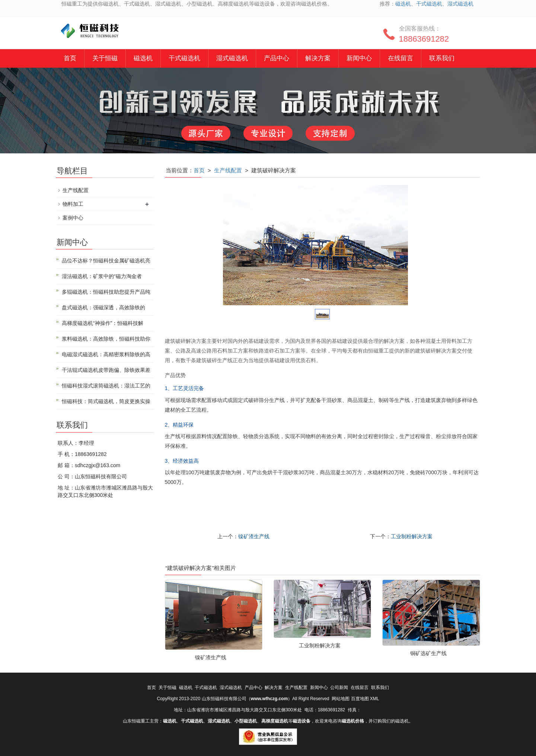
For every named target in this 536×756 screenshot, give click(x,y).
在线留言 (401, 58)
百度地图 (360, 699)
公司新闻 (339, 688)
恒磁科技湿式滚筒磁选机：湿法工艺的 (106, 386)
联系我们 (442, 58)
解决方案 (318, 58)
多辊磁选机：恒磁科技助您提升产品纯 (106, 292)
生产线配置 (228, 170)
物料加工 (73, 204)
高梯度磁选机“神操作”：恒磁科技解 (103, 323)
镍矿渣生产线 (254, 536)
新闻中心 (359, 58)
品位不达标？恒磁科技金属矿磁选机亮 (106, 261)
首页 (70, 58)
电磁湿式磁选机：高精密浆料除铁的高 (106, 354)
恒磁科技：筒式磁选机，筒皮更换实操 (106, 401)
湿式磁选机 (460, 4)
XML (375, 699)
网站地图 (341, 699)
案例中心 (73, 218)
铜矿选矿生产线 (428, 653)
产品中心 (277, 58)
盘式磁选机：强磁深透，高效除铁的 (103, 307)
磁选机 (403, 4)
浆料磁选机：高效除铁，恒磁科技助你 (106, 339)
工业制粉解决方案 (412, 536)
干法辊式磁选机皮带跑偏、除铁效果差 (106, 370)
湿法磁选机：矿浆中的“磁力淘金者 (102, 276)
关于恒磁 (105, 58)
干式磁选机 (429, 4)
